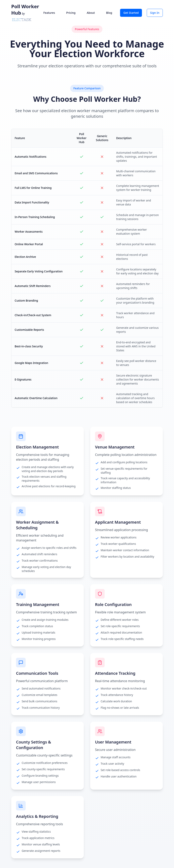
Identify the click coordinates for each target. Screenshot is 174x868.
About (91, 13)
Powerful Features (87, 29)
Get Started (131, 13)
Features (49, 13)
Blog (109, 13)
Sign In (155, 13)
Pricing (71, 13)
